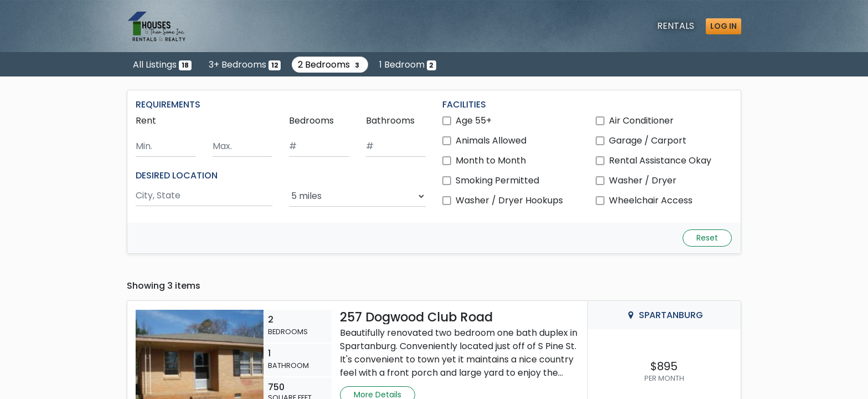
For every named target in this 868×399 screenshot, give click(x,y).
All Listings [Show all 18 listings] (162, 65)
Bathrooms (390, 121)
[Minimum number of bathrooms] (396, 147)
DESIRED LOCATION (177, 175)
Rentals (676, 26)
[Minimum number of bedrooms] (319, 147)
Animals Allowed (491, 140)
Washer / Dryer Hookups (509, 200)
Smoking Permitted (497, 180)
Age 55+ (474, 121)
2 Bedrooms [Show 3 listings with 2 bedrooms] (330, 65)
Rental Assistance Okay (660, 160)
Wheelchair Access (651, 200)
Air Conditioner (641, 121)
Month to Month (491, 160)
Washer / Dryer (643, 180)
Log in (724, 26)
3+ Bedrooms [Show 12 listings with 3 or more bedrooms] (245, 65)
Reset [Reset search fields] (707, 238)
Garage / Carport (648, 140)
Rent (146, 121)
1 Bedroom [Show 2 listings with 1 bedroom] (408, 65)
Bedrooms (311, 121)
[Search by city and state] (204, 196)
